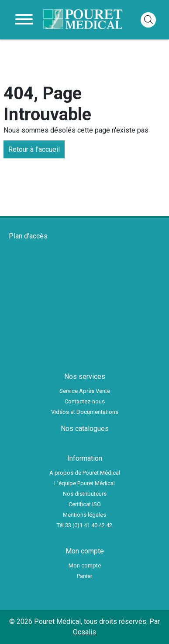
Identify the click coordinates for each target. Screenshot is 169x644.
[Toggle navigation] (24, 20)
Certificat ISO (85, 504)
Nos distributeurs (85, 494)
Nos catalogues (85, 429)
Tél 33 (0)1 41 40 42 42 (84, 525)
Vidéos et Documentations (85, 412)
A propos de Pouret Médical (85, 473)
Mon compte (85, 565)
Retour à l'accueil (34, 149)
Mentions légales (84, 515)
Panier (84, 576)
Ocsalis (84, 632)
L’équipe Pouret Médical (84, 483)
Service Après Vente (85, 391)
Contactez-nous (85, 401)
